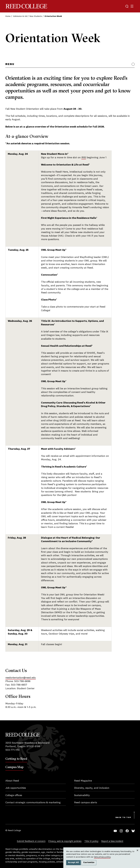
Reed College (26, 6)
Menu (10, 64)
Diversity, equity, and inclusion (92, 788)
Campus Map (14, 767)
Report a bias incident (112, 841)
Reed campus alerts (86, 803)
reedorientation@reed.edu (21, 678)
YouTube (115, 831)
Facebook (127, 831)
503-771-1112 (13, 750)
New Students (36, 16)
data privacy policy (102, 857)
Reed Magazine (83, 781)
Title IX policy (91, 841)
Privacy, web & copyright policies (65, 841)
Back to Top (123, 818)
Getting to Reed (16, 759)
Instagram (121, 831)
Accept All (73, 862)
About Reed (12, 781)
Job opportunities (16, 788)
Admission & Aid (20, 16)
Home (8, 16)
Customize (89, 862)
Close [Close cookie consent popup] (137, 853)
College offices (14, 795)
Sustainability (82, 795)
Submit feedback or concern (31, 841)
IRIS (84, 158)
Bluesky (133, 831)
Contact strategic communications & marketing (33, 803)
